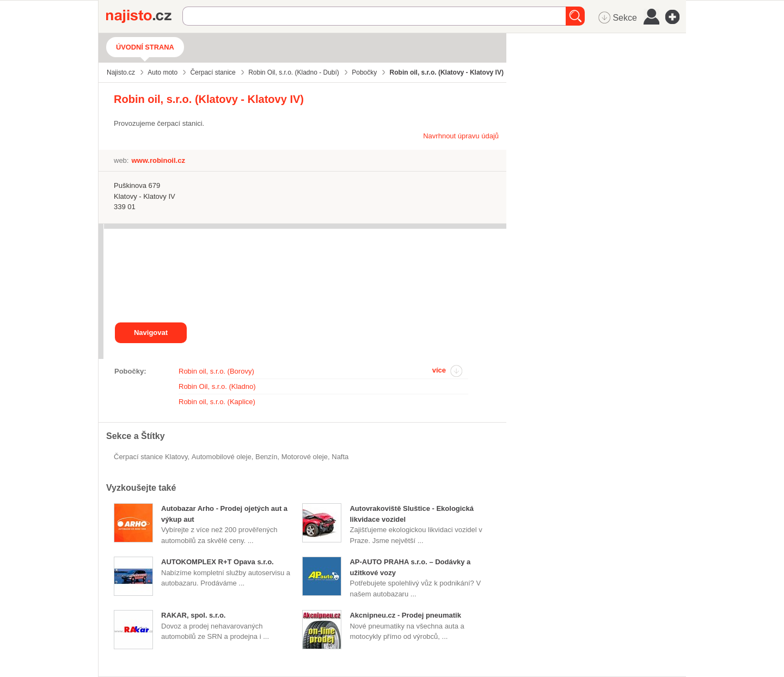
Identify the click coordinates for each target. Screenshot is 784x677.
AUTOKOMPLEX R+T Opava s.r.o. (218, 562)
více (439, 370)
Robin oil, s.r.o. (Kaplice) (217, 402)
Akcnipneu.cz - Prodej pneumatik (405, 615)
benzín (266, 457)
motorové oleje (305, 457)
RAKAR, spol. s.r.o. (193, 615)
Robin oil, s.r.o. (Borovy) (216, 371)
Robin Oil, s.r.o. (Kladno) (217, 386)
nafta (340, 457)
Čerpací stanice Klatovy (151, 457)
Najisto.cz (144, 16)
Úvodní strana (145, 47)
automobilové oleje (222, 457)
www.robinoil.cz (158, 160)
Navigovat (151, 333)
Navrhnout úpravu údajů (461, 136)
